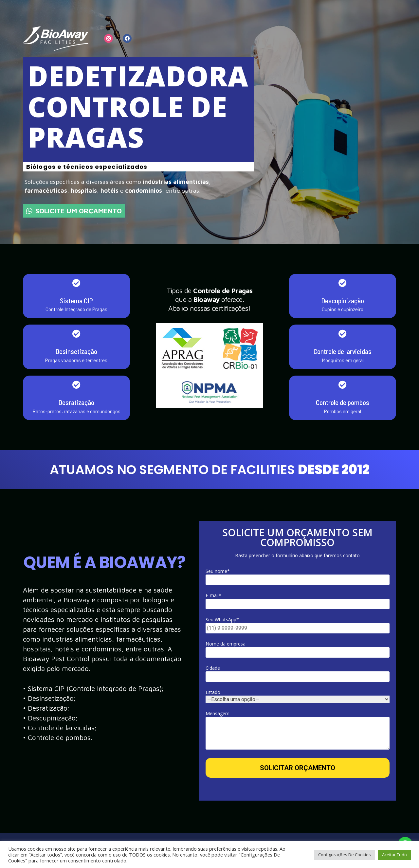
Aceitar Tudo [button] (394, 855)
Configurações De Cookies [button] (345, 855)
